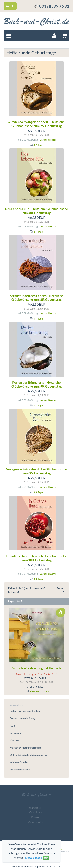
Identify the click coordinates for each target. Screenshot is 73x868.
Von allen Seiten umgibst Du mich (36, 668)
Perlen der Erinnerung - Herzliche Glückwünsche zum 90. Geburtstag (36, 384)
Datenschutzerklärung (22, 718)
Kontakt (14, 740)
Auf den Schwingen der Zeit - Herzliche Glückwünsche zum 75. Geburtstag (36, 124)
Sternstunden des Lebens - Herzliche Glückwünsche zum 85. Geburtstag (36, 298)
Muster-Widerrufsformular (25, 748)
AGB (12, 726)
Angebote (15, 601)
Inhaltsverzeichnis (20, 769)
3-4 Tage (38, 145)
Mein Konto (35, 822)
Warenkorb (35, 812)
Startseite (35, 808)
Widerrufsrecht (19, 762)
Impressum (16, 733)
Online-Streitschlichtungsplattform (30, 755)
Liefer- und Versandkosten (25, 711)
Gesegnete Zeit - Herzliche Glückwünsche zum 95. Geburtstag (36, 471)
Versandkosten (48, 140)
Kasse (35, 817)
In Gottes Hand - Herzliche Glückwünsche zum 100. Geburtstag (37, 558)
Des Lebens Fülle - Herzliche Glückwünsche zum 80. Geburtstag (36, 211)
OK (46, 858)
